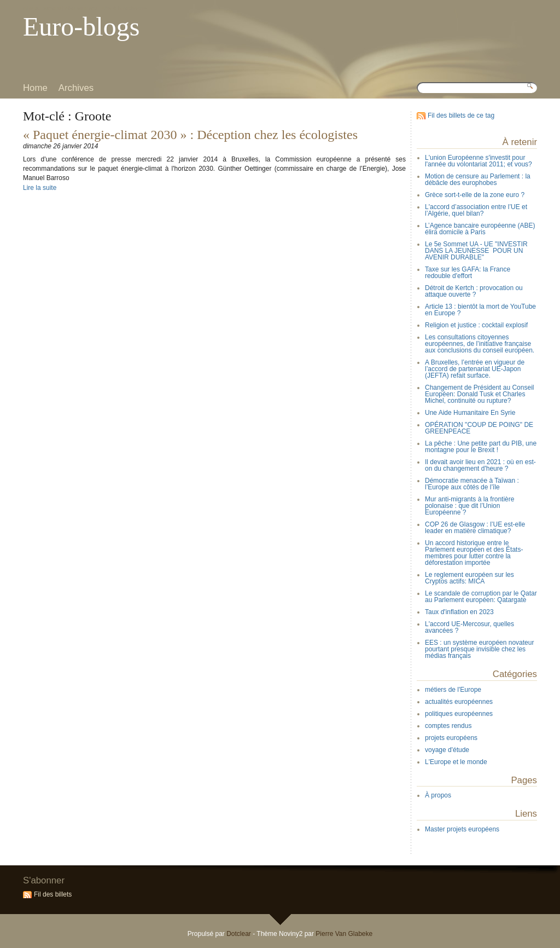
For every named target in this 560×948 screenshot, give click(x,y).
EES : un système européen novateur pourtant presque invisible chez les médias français (479, 649)
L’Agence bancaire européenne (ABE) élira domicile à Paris (480, 229)
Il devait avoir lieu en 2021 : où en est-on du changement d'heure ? (480, 465)
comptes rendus (448, 726)
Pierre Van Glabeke (344, 934)
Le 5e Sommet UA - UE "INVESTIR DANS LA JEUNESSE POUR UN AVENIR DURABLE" (476, 251)
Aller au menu (81, 8)
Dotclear (239, 934)
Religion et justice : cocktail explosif (476, 325)
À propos (438, 795)
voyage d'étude (447, 750)
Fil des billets (53, 894)
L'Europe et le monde (456, 762)
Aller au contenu (42, 8)
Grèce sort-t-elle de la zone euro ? (475, 195)
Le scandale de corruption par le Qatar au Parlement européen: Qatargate (481, 597)
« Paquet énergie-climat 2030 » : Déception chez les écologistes (190, 135)
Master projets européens (462, 829)
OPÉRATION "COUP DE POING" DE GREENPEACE (479, 428)
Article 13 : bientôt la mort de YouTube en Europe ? (480, 310)
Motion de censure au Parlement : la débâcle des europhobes (478, 180)
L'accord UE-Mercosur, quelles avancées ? (469, 627)
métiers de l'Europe (453, 690)
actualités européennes (459, 702)
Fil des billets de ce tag (461, 115)
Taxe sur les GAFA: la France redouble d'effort (468, 273)
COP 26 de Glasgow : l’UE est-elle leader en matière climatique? (475, 528)
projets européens (451, 738)
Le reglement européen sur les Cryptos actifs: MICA (469, 578)
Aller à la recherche (124, 8)
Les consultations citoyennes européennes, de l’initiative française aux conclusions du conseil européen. (480, 344)
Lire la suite (40, 188)
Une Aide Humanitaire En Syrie (470, 413)
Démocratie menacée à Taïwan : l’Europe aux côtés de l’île (472, 484)
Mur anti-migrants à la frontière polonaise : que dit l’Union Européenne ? (469, 506)
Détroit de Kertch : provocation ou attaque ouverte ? (474, 291)
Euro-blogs (81, 27)
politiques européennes (459, 714)
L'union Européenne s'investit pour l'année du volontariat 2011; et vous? (479, 161)
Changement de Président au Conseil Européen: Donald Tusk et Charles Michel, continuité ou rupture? (479, 394)
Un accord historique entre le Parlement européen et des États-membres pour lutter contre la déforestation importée (474, 553)
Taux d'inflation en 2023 (459, 612)
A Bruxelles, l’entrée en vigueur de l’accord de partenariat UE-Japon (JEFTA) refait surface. (475, 369)
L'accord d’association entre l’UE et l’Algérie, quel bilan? (476, 210)
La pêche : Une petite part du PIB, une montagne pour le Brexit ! (481, 447)
